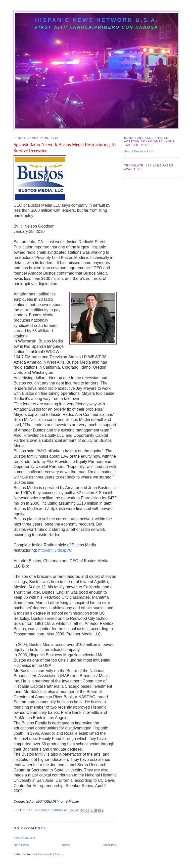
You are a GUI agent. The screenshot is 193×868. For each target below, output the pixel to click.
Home (66, 845)
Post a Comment (24, 837)
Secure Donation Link (139, 151)
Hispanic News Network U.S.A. (97, 20)
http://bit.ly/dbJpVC (55, 550)
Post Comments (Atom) (47, 854)
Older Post (110, 845)
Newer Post (21, 845)
